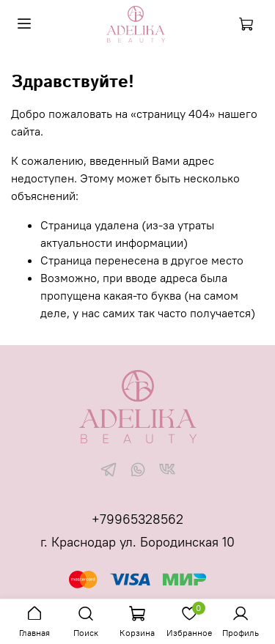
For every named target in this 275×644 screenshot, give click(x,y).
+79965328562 (137, 519)
